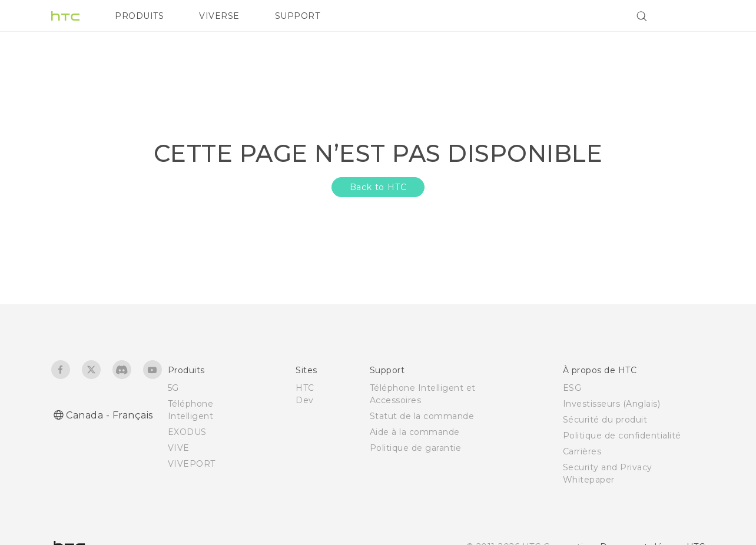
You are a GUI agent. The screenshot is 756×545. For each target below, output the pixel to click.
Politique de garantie (416, 448)
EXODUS (187, 432)
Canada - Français (110, 415)
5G (173, 388)
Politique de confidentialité (622, 436)
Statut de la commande (422, 416)
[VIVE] (689, 16)
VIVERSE (219, 16)
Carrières (582, 451)
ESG (572, 388)
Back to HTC (378, 187)
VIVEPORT (192, 464)
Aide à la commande (415, 432)
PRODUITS (139, 16)
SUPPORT (298, 16)
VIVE (179, 448)
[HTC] (65, 16)
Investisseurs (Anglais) (612, 404)
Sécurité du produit (605, 420)
